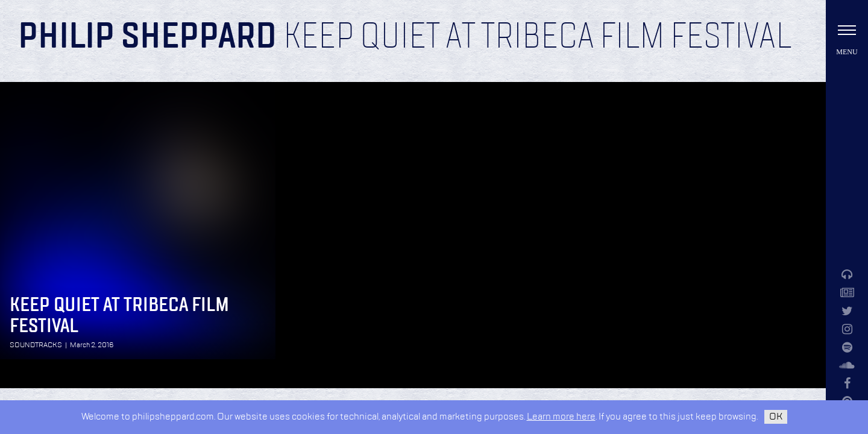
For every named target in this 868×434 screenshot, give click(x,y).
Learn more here (561, 417)
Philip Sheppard (147, 37)
